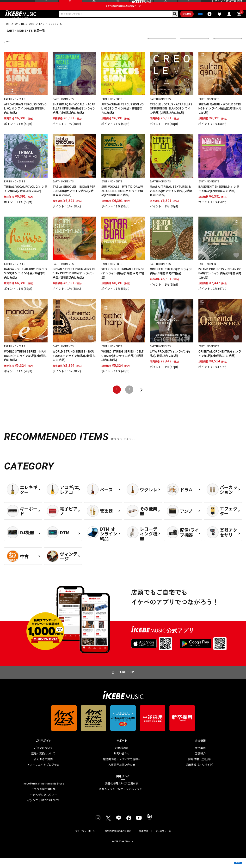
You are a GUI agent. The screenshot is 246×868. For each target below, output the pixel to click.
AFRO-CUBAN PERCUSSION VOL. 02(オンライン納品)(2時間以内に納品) (25, 118)
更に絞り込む (125, 52)
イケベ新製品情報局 (43, 799)
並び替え (156, 52)
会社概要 (200, 758)
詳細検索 (169, 23)
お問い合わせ (122, 763)
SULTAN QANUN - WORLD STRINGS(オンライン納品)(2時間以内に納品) (220, 118)
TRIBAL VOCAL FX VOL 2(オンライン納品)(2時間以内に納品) (26, 199)
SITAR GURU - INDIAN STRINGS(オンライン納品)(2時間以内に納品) (123, 283)
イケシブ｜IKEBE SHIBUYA (43, 810)
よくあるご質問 (43, 769)
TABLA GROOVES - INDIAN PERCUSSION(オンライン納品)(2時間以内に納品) (74, 201)
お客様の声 (122, 758)
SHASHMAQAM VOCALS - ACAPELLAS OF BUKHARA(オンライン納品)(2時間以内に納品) (74, 118)
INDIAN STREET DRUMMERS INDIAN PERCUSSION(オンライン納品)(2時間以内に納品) (74, 283)
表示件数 (221, 52)
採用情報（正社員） (200, 769)
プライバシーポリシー (86, 841)
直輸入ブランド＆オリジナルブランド (122, 799)
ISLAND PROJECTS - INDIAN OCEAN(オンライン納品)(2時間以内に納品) (220, 283)
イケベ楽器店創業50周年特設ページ (123, 13)
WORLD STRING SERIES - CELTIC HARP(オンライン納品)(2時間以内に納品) (123, 366)
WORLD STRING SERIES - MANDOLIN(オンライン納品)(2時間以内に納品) (25, 366)
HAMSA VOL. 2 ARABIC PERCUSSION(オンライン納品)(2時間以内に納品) (26, 283)
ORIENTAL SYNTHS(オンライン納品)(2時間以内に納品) (171, 281)
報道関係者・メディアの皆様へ (122, 769)
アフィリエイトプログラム (43, 775)
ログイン (217, 5)
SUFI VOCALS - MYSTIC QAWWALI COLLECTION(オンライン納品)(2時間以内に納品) (122, 201)
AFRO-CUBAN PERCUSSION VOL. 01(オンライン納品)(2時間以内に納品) (123, 118)
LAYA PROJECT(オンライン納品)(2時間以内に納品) (170, 363)
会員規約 (143, 841)
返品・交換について (43, 763)
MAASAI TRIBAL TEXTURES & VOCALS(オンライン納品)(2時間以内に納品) (171, 201)
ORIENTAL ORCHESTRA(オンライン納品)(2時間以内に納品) (220, 363)
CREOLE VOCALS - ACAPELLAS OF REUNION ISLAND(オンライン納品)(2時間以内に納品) (171, 118)
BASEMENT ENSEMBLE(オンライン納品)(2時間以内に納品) (219, 199)
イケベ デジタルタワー (43, 805)
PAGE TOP (126, 682)
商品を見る (223, 859)
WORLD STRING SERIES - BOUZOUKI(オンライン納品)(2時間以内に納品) (74, 366)
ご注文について (43, 758)
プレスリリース (163, 841)
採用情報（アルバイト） (200, 775)
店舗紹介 (200, 763)
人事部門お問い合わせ (122, 775)
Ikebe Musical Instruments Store (43, 794)
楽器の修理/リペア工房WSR (122, 794)
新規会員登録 (234, 5)
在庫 (186, 52)
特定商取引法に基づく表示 (118, 841)
